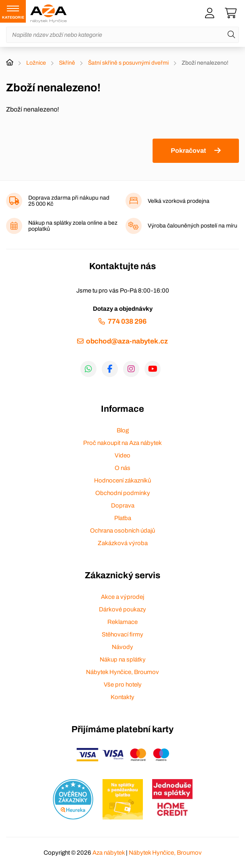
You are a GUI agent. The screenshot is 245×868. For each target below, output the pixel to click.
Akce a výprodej (122, 597)
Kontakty (122, 697)
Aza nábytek (109, 853)
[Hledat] (231, 35)
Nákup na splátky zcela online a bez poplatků (73, 226)
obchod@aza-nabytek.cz (127, 341)
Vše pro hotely (123, 685)
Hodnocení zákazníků (122, 480)
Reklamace (122, 622)
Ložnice (36, 63)
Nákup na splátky (123, 659)
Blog (123, 430)
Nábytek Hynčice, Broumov (122, 672)
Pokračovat (188, 151)
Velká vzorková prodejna (179, 201)
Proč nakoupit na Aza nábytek (122, 443)
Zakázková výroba (123, 543)
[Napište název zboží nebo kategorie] (122, 35)
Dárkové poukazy (122, 609)
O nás (122, 468)
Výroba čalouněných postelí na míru (193, 226)
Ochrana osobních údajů (122, 531)
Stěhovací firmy (122, 634)
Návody (122, 647)
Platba (123, 518)
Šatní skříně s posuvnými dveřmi (128, 63)
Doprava (123, 506)
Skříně (67, 63)
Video (122, 455)
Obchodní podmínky (123, 493)
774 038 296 (127, 321)
